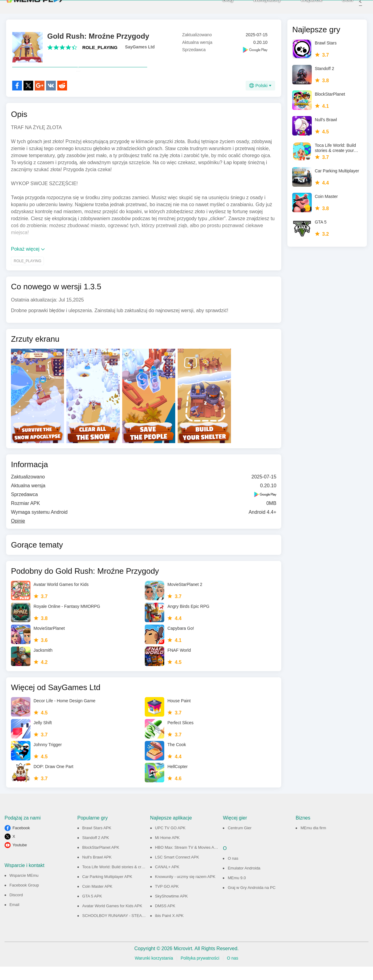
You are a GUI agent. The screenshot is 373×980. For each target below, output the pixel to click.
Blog (220, 6)
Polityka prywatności (200, 971)
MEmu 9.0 (237, 891)
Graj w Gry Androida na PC (252, 901)
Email (14, 918)
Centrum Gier (240, 841)
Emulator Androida (244, 881)
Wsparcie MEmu (24, 889)
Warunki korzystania (154, 971)
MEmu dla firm (313, 841)
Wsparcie (303, 6)
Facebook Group (24, 899)
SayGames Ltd (140, 47)
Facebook (21, 841)
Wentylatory (259, 6)
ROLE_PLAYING (100, 47)
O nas (233, 872)
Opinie (18, 534)
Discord (16, 908)
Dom (339, 6)
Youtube (20, 858)
